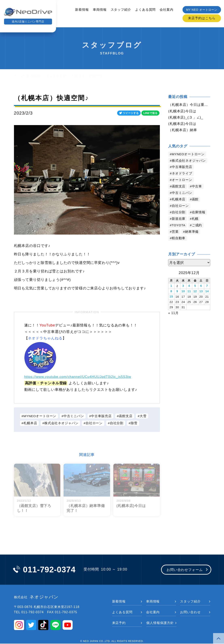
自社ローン (95, 423)
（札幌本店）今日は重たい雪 (189, 105)
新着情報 (82, 10)
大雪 (144, 416)
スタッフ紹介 (121, 10)
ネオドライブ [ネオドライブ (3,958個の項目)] (182, 174)
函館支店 (126, 416)
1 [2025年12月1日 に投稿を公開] (171, 287)
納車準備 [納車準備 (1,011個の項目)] (192, 232)
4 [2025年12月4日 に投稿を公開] (189, 287)
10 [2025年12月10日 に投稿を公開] (183, 292)
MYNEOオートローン (40, 416)
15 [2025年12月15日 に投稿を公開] (171, 297)
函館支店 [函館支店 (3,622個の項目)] (179, 187)
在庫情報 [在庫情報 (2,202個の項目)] (199, 213)
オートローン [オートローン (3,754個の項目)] (182, 181)
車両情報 (100, 10)
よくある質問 (145, 10)
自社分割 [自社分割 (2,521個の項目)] (179, 213)
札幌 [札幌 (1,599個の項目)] (195, 219)
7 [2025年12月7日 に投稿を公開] (207, 287)
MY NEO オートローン (202, 10)
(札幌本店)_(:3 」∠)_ (187, 118)
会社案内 (167, 10)
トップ (19, 76)
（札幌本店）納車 (183, 131)
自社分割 (117, 423)
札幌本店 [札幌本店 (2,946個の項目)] (179, 200)
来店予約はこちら (202, 18)
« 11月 (173, 313)
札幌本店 (30, 423)
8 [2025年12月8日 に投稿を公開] (171, 292)
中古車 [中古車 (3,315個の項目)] (197, 187)
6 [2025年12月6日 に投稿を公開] (201, 287)
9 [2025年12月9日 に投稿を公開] (177, 292)
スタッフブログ (54, 76)
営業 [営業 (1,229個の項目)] (175, 232)
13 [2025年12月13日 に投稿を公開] (201, 292)
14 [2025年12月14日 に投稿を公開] (207, 292)
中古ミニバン (74, 416)
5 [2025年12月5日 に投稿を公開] (195, 287)
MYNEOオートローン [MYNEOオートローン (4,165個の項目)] (188, 155)
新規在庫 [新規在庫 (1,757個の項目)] (179, 219)
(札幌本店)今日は (183, 111)
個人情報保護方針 (160, 623)
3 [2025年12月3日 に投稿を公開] (183, 287)
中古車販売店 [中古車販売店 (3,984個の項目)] (182, 168)
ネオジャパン (36, 597)
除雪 (135, 423)
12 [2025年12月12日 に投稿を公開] (195, 292)
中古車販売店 (102, 416)
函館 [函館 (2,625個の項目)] (195, 200)
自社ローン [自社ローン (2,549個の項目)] (180, 207)
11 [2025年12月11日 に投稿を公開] (189, 292)
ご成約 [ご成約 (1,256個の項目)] (198, 226)
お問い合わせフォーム (183, 570)
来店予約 (119, 623)
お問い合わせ (190, 613)
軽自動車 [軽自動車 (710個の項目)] (179, 239)
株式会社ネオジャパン (62, 423)
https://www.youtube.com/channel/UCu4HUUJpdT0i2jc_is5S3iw (81, 377)
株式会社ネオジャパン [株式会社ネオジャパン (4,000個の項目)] (189, 161)
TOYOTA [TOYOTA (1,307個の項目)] (179, 226)
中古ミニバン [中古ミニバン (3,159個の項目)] (182, 194)
